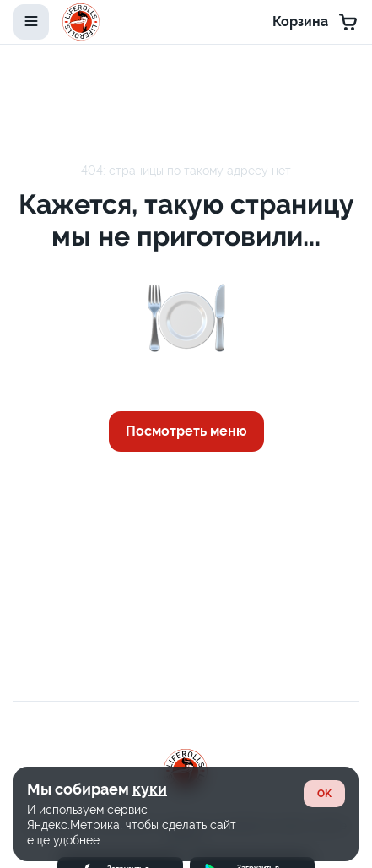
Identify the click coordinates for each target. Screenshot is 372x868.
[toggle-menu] (31, 22)
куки (150, 789)
